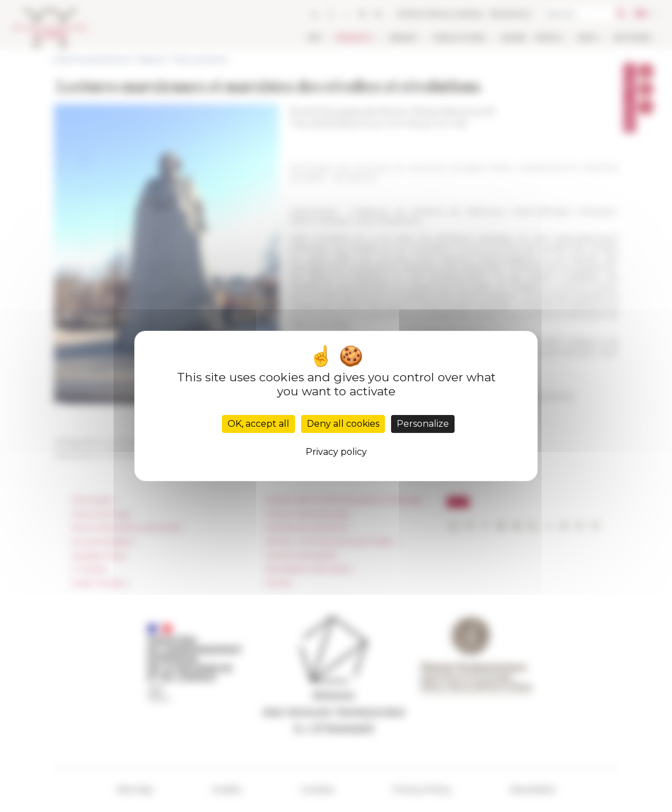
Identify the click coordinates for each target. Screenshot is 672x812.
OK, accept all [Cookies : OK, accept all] (258, 424)
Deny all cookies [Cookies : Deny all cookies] (343, 424)
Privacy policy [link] (336, 452)
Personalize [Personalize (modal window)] (423, 424)
